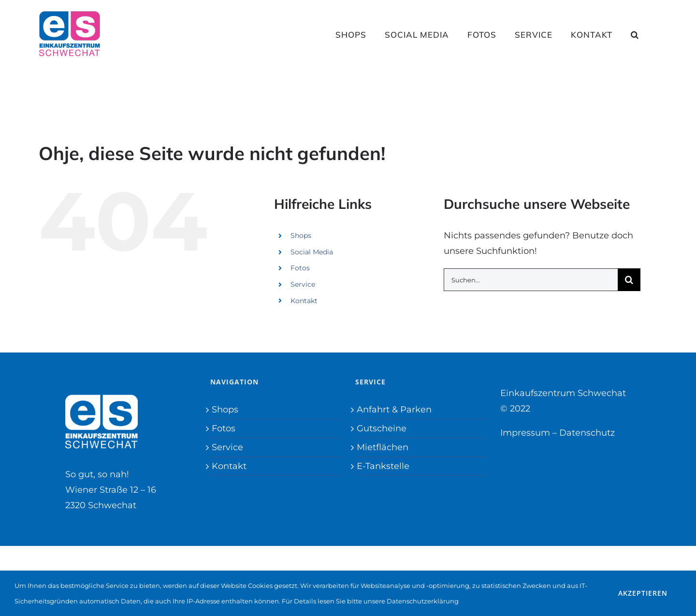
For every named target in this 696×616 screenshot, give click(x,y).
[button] (635, 34)
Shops (301, 235)
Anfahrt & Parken (394, 410)
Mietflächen (383, 447)
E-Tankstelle (383, 466)
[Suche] (629, 280)
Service (303, 284)
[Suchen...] (531, 280)
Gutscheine (382, 428)
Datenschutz (587, 433)
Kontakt (304, 301)
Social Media (312, 252)
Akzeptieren (643, 593)
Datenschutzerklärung (423, 601)
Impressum (525, 433)
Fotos (300, 268)
